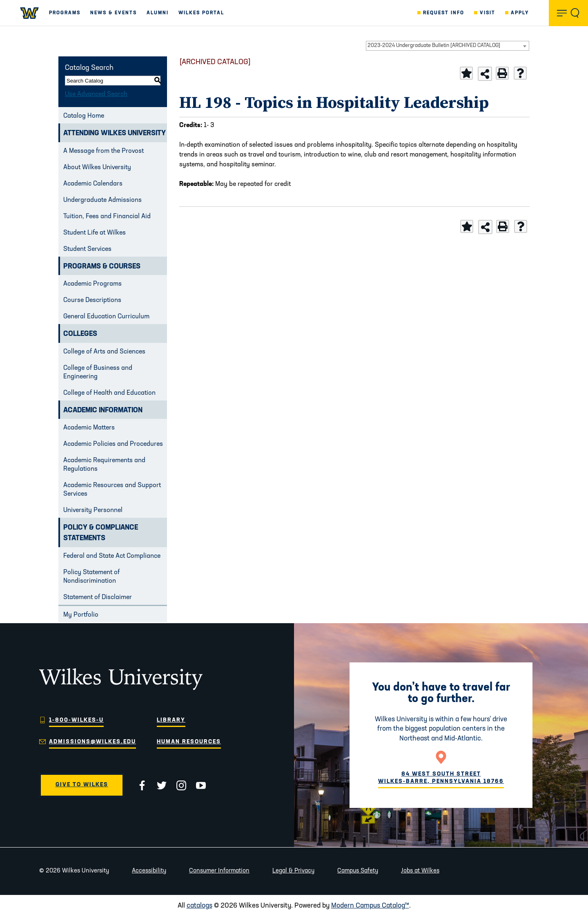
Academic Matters (89, 428)
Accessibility (149, 871)
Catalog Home (84, 116)
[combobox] (448, 46)
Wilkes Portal (201, 13)
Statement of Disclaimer (98, 597)
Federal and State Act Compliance (112, 556)
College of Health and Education (109, 393)
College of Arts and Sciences (104, 352)
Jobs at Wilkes (420, 871)
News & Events (114, 13)
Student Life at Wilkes (95, 233)
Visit (488, 13)
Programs (65, 13)
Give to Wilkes (82, 785)
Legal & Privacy (293, 871)
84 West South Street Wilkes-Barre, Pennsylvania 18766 (441, 778)
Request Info (444, 13)
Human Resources (189, 742)
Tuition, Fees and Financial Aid (107, 217)
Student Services (87, 249)
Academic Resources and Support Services (112, 490)
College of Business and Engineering (98, 372)
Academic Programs (92, 284)
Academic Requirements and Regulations (104, 465)
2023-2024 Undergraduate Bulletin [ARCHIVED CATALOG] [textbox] (434, 46)
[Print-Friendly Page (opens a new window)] (502, 73)
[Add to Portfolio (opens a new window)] (466, 73)
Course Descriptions (92, 300)
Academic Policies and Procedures (113, 444)
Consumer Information (219, 871)
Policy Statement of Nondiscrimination (91, 577)
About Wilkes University (97, 168)
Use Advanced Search (96, 94)
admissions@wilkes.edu (92, 742)
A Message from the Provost (104, 151)
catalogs (199, 906)
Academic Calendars (93, 184)
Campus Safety (358, 871)
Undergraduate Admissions (102, 200)
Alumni (158, 13)
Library (171, 720)
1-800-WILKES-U (76, 720)
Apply (520, 13)
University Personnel (93, 510)
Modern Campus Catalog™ (370, 906)
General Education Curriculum (106, 317)
